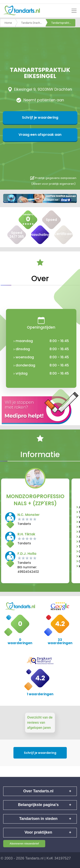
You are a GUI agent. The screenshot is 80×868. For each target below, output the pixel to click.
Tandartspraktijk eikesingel (63, 23)
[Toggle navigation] (74, 11)
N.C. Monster (29, 515)
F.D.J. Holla (27, 554)
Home (8, 23)
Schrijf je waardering (40, 117)
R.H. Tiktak (26, 534)
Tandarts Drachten (33, 23)
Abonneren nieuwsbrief (24, 844)
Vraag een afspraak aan (40, 135)
